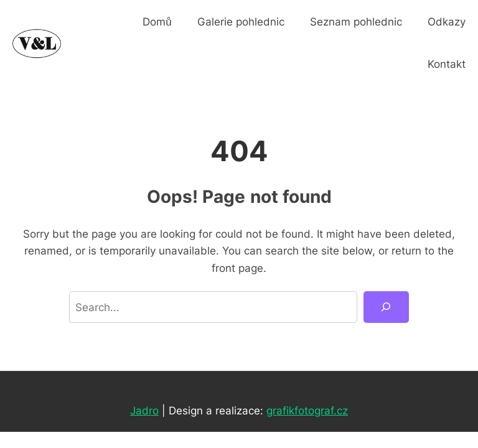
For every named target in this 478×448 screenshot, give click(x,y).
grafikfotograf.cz (307, 410)
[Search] (386, 307)
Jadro (144, 410)
